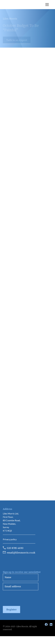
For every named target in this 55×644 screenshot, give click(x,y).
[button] (46, 5)
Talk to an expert (17, 41)
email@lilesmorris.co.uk (21, 553)
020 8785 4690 (15, 548)
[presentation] (24, 598)
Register (11, 609)
